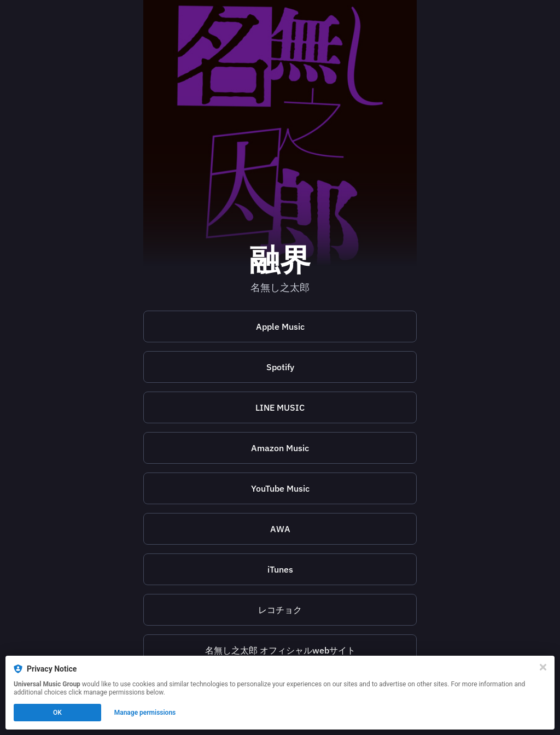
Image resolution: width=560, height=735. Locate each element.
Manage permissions (145, 713)
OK (57, 713)
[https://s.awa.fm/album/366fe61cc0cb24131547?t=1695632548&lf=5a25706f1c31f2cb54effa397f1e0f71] (280, 529)
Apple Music (280, 326)
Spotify (280, 367)
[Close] (543, 667)
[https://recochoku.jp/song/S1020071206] (280, 610)
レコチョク (280, 610)
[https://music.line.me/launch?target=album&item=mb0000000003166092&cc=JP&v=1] (280, 407)
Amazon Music (280, 448)
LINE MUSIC (280, 407)
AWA (280, 529)
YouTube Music (280, 488)
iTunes (280, 569)
